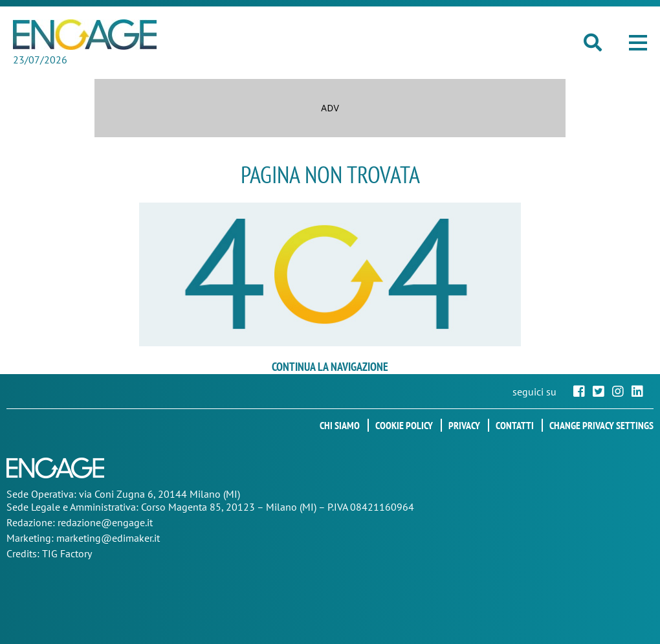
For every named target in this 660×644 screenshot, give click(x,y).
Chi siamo (340, 425)
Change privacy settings (601, 425)
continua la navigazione (330, 367)
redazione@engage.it (105, 522)
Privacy (464, 425)
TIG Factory (67, 553)
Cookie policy (404, 425)
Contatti (515, 425)
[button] (638, 43)
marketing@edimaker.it (108, 538)
